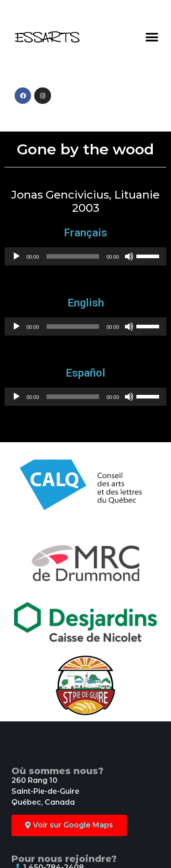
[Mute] (129, 256)
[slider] (73, 256)
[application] (85, 256)
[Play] (16, 256)
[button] (152, 37)
